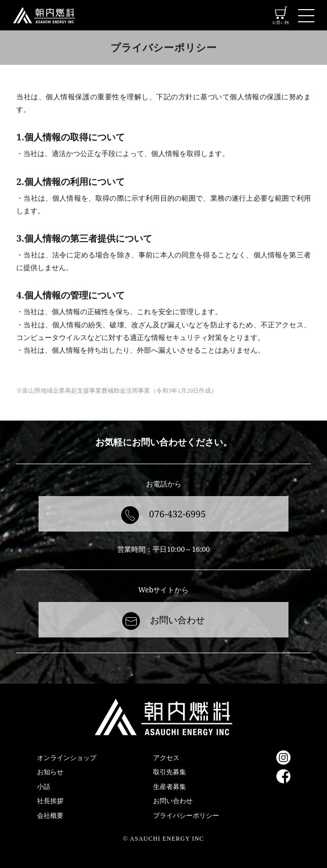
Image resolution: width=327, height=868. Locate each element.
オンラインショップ (67, 758)
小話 (44, 786)
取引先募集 (170, 772)
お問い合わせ (177, 620)
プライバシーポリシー (186, 815)
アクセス (166, 758)
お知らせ (50, 772)
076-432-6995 (177, 514)
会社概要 (50, 815)
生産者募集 (170, 786)
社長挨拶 (50, 801)
